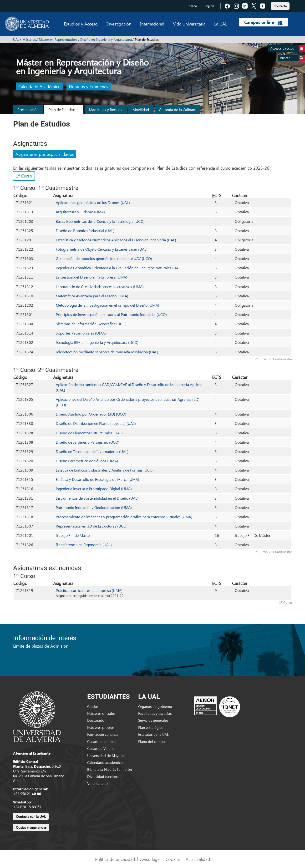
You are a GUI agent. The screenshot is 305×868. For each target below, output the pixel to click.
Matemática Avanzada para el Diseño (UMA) (92, 296)
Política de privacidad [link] (115, 859)
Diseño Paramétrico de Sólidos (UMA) (87, 461)
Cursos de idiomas (102, 741)
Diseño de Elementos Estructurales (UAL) (89, 433)
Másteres (29, 39)
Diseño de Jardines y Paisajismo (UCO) (88, 442)
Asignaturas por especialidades (45, 154)
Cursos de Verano (101, 748)
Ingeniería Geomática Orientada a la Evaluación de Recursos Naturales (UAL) (119, 268)
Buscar (293, 58)
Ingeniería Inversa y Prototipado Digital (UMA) (94, 489)
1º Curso (24, 176)
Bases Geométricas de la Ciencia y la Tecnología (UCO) (100, 221)
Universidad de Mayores (106, 756)
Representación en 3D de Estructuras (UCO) (92, 526)
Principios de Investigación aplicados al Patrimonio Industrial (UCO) (111, 314)
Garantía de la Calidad (177, 109)
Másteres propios (101, 727)
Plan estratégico (151, 727)
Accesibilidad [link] (198, 859)
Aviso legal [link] (150, 859)
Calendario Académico (39, 87)
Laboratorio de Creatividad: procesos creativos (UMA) (100, 287)
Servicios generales (153, 720)
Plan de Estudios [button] (64, 109)
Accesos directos (288, 48)
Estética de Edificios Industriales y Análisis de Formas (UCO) (105, 470)
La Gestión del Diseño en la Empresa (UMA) (91, 277)
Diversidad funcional (103, 777)
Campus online (263, 22)
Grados (93, 706)
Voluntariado (97, 783)
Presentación (28, 109)
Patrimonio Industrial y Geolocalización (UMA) (94, 507)
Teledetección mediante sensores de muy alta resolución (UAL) (107, 352)
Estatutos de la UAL (153, 734)
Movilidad (141, 109)
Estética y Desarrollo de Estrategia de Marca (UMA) (97, 479)
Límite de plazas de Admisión (41, 646)
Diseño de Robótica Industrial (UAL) (85, 231)
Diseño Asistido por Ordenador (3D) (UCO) (91, 414)
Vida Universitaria (189, 24)
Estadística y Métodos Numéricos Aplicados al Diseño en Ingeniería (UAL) (116, 240)
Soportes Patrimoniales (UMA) (81, 333)
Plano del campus (152, 741)
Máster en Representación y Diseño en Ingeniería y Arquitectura (85, 39)
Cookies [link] (173, 859)
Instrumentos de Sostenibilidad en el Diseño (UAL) (97, 498)
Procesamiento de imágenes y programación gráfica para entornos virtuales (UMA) (124, 517)
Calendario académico (105, 762)
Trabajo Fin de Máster (73, 535)
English (209, 6)
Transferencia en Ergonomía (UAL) (84, 545)
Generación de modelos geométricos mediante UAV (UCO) (104, 258)
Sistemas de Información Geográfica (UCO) (91, 324)
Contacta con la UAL (31, 816)
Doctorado (96, 720)
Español (193, 6)
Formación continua (103, 734)
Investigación (119, 24)
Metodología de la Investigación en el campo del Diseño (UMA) (107, 305)
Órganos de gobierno (155, 706)
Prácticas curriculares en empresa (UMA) (89, 590)
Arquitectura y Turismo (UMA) (80, 212)
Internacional (152, 24)
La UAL (221, 24)
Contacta (280, 6)
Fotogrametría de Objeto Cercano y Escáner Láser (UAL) (102, 249)
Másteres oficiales (101, 713)
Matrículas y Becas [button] (106, 109)
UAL (16, 39)
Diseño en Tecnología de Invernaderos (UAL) (92, 451)
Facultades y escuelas (155, 713)
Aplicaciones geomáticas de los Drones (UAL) (93, 202)
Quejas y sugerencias (31, 827)
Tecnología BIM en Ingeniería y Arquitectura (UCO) (97, 342)
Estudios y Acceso (81, 24)
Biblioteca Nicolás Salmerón (109, 769)
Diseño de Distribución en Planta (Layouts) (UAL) (96, 423)
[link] (280, 5)
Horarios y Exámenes (89, 87)
